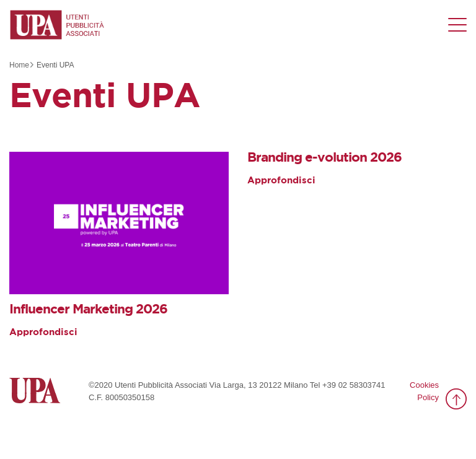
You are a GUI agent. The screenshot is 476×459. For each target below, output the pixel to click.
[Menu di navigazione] (457, 25)
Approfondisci (43, 332)
